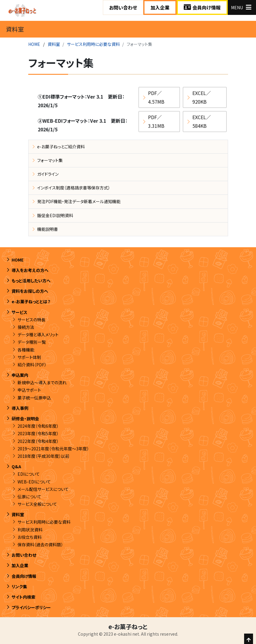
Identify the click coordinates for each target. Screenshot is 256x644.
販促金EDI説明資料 (55, 215)
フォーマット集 (50, 160)
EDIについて (29, 474)
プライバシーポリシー (31, 607)
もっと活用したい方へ (31, 281)
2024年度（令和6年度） (38, 426)
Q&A (16, 466)
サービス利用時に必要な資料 (93, 44)
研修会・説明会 (25, 419)
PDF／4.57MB (156, 97)
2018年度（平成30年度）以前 (43, 456)
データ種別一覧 (32, 342)
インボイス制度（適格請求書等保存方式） (74, 188)
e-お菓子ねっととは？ (31, 301)
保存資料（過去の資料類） (40, 545)
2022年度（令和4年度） (38, 441)
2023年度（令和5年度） (38, 433)
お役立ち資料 (30, 537)
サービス (19, 312)
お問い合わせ (123, 7)
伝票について (29, 497)
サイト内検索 (23, 597)
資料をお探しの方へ (30, 291)
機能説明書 (48, 229)
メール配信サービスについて (43, 489)
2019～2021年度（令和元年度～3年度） (53, 449)
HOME (34, 44)
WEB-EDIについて (34, 482)
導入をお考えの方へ (30, 270)
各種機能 (26, 350)
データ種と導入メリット (38, 335)
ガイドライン (48, 174)
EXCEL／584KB (202, 121)
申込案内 (20, 375)
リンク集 (19, 587)
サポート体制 (29, 357)
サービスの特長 (32, 320)
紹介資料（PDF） (32, 365)
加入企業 (160, 7)
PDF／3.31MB (156, 121)
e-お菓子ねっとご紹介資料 (61, 147)
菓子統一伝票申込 (34, 398)
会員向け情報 (202, 7)
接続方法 (26, 327)
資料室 (54, 44)
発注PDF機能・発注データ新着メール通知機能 (79, 201)
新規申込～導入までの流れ (42, 382)
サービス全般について (37, 504)
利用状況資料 (30, 530)
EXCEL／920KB (202, 97)
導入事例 (20, 408)
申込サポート (29, 390)
